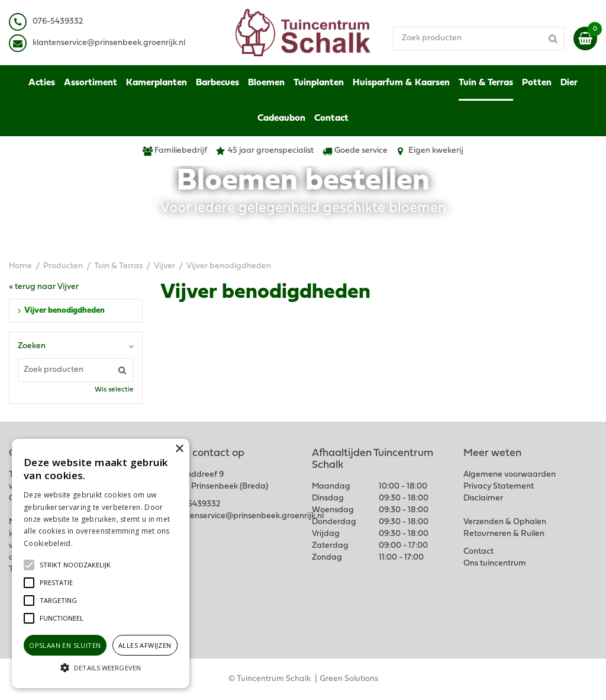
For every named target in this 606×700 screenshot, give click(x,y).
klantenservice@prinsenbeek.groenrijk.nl (247, 516)
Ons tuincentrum (495, 563)
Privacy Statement (499, 487)
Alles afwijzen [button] (145, 645)
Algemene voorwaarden (510, 475)
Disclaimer (483, 498)
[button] (75, 565)
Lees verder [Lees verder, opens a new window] (95, 543)
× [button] (179, 449)
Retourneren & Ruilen (504, 534)
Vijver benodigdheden (65, 311)
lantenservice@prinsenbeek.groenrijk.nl (111, 43)
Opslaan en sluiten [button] (65, 645)
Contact (478, 552)
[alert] (101, 563)
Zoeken (32, 346)
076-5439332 (195, 504)
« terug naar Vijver (44, 287)
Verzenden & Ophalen (505, 522)
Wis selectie (114, 390)
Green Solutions (349, 679)
